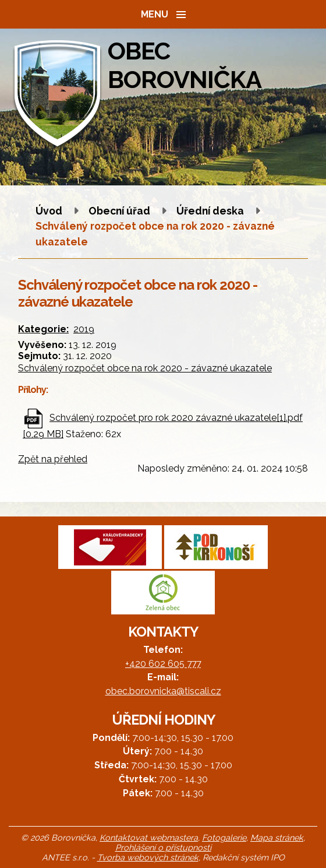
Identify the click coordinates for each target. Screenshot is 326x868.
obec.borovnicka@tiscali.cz (163, 691)
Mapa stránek (277, 837)
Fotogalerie (224, 837)
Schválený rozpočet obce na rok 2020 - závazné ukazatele (145, 368)
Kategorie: (43, 329)
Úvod (49, 211)
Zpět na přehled (53, 459)
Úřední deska (210, 211)
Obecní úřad (121, 211)
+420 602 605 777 (163, 664)
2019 (84, 329)
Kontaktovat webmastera (149, 837)
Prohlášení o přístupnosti (163, 847)
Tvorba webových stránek (148, 857)
